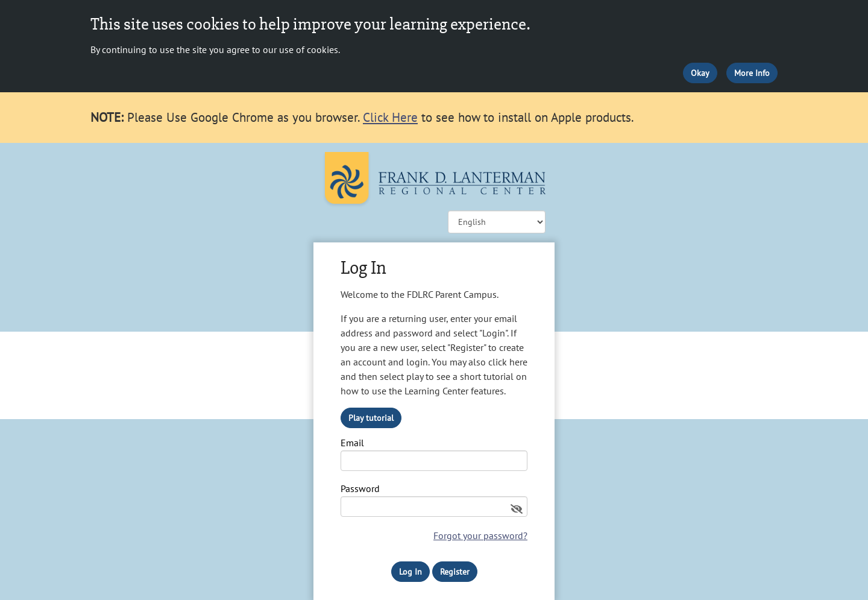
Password (360, 489)
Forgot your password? (480, 535)
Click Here (390, 117)
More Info (752, 73)
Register (455, 572)
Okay (700, 73)
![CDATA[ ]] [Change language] (497, 222)
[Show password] (517, 509)
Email (352, 443)
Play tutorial (371, 418)
